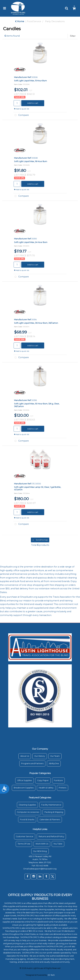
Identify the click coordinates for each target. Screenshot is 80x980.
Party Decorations (55, 21)
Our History (40, 756)
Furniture (58, 780)
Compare (21, 115)
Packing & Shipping (54, 812)
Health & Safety (46, 788)
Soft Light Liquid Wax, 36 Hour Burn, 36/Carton (36, 323)
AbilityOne (54, 763)
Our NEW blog (40, 851)
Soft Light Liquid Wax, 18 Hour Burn (31, 161)
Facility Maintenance (51, 805)
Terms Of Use (24, 844)
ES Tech (51, 975)
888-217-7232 (45, 862)
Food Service (34, 21)
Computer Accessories (28, 812)
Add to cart (33, 103)
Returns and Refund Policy (51, 836)
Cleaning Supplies (27, 805)
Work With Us (42, 844)
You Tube (58, 844)
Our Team (55, 756)
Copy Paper (43, 780)
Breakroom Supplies (24, 788)
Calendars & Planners (50, 820)
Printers (62, 788)
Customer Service (25, 836)
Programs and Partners (32, 763)
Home (20, 21)
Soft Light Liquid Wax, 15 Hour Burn (30, 81)
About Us (25, 756)
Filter (73, 36)
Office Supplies (25, 780)
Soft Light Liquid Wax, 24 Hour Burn (31, 242)
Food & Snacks (27, 820)
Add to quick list (22, 109)
